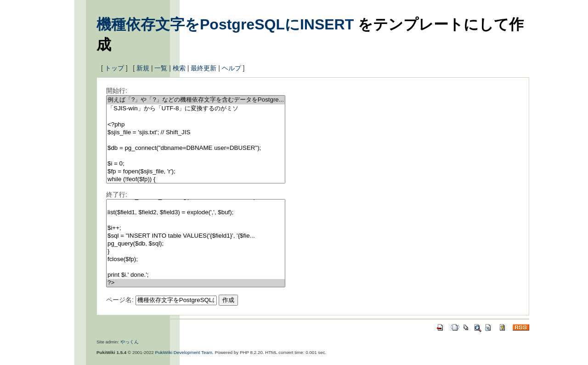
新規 (143, 68)
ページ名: (120, 300)
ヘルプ (232, 68)
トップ (114, 68)
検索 (179, 68)
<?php (196, 125)
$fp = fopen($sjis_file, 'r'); (196, 172)
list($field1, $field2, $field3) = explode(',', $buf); (196, 213)
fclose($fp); (196, 259)
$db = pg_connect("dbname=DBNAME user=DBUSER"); (196, 148)
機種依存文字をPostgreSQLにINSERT (225, 24)
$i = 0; (196, 164)
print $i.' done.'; (196, 275)
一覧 (161, 68)
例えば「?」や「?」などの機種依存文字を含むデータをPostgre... (196, 100)
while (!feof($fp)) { (196, 180)
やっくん (130, 342)
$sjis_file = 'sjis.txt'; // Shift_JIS (196, 133)
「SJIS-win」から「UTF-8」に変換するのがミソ (196, 109)
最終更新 (204, 68)
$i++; (196, 228)
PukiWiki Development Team (184, 352)
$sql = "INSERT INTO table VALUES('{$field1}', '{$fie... (196, 236)
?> (196, 283)
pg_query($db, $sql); (196, 244)
